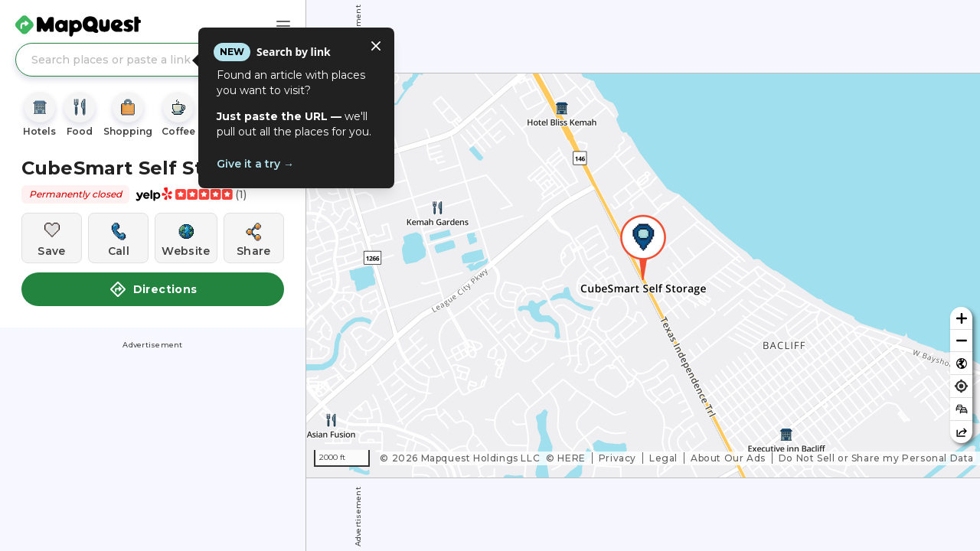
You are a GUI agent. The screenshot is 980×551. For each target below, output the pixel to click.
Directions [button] (153, 289)
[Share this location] (254, 238)
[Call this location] (118, 238)
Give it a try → (255, 164)
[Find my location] (961, 386)
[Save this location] (52, 238)
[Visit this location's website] (186, 238)
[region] (643, 275)
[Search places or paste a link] (153, 60)
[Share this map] (961, 432)
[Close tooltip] (376, 46)
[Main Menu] (283, 26)
